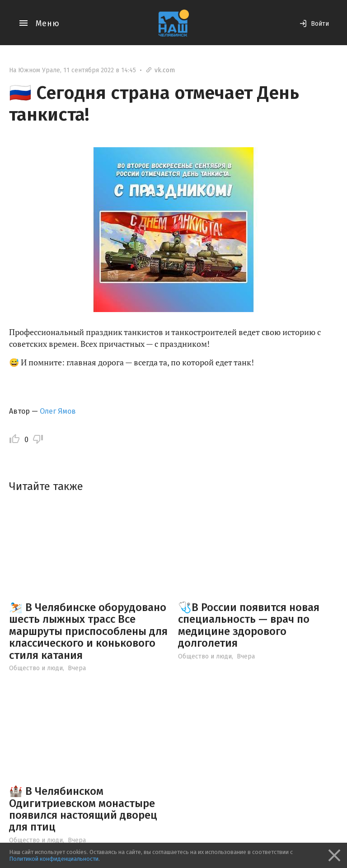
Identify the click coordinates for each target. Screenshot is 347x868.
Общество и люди (36, 668)
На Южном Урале (35, 70)
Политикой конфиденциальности (54, 859)
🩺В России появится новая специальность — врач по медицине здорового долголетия (249, 625)
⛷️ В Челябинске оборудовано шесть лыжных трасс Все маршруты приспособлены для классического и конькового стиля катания (88, 631)
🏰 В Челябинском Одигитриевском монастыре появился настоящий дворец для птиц (83, 809)
